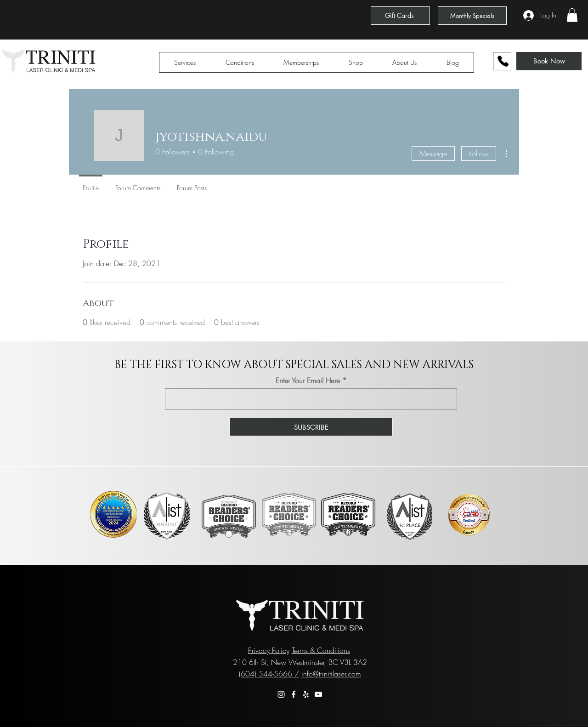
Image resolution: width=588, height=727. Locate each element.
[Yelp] (306, 694)
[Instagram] (281, 694)
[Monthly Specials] (472, 16)
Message (433, 153)
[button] (572, 15)
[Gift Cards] (400, 16)
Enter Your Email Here (308, 381)
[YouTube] (318, 694)
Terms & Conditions (321, 650)
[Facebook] (294, 694)
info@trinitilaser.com (331, 674)
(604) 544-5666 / (269, 674)
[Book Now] (549, 61)
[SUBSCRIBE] (311, 427)
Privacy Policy (269, 650)
